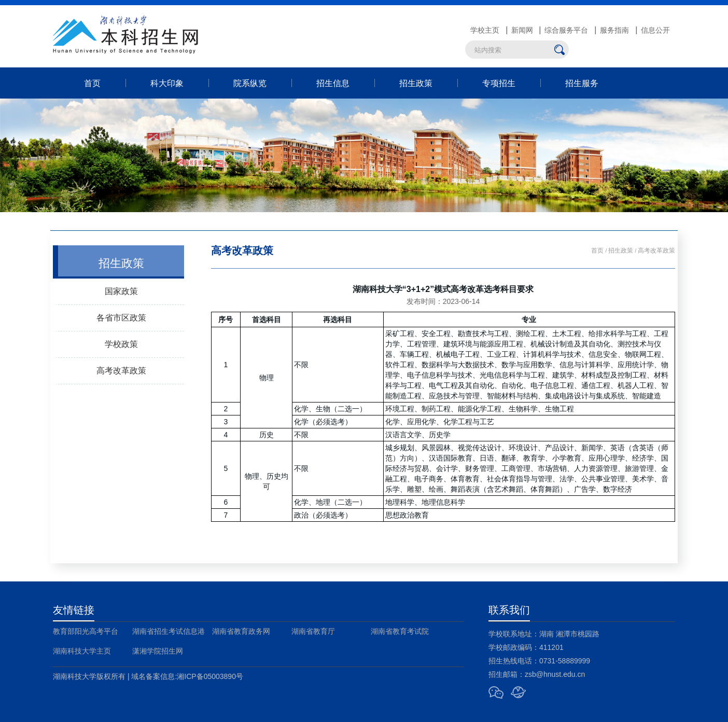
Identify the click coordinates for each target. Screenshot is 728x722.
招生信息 (333, 83)
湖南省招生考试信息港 (169, 631)
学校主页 (485, 30)
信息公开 (655, 30)
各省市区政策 (121, 317)
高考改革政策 (121, 370)
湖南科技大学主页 (82, 651)
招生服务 (582, 83)
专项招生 (499, 83)
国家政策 (121, 291)
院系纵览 (250, 83)
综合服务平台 (566, 30)
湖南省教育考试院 (400, 631)
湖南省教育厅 (313, 631)
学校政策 (121, 344)
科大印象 (167, 83)
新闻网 (522, 30)
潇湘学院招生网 (158, 651)
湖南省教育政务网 (241, 631)
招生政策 (416, 83)
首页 (92, 83)
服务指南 (614, 30)
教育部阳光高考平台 (86, 631)
